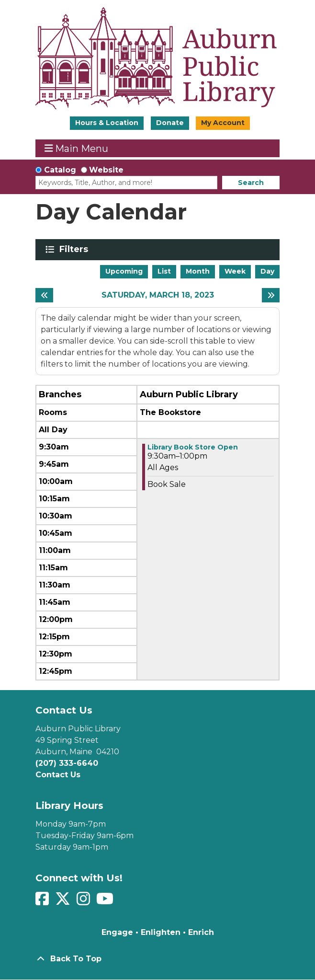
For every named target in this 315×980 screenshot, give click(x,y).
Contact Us (58, 775)
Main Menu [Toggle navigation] (77, 148)
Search (251, 183)
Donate (170, 123)
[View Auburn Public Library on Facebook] (43, 902)
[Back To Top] (157, 959)
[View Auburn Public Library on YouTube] (106, 902)
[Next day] (271, 295)
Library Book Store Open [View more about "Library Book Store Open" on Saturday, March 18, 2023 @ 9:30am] (193, 447)
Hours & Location (107, 123)
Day (267, 271)
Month (198, 271)
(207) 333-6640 (67, 763)
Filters (75, 249)
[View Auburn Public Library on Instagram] (84, 902)
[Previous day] (44, 295)
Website (106, 170)
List (164, 271)
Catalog (60, 170)
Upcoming (124, 271)
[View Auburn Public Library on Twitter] (64, 902)
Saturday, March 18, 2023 (158, 295)
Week (235, 271)
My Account (223, 123)
